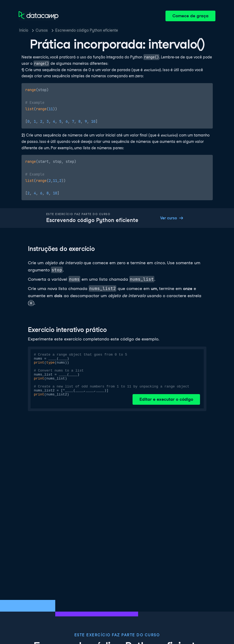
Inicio (24, 30)
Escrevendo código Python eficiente (87, 30)
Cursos (42, 30)
